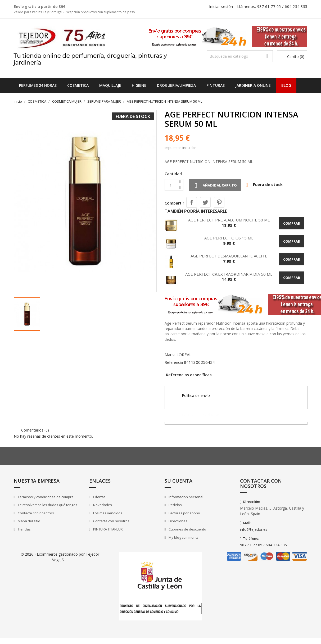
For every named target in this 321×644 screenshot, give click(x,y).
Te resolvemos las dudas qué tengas (47, 505)
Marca (170, 355)
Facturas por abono (184, 513)
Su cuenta (178, 481)
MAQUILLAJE (110, 85)
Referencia (174, 362)
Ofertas (99, 497)
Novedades (102, 505)
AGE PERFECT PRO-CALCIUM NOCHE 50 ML (229, 220)
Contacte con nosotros (35, 513)
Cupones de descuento (187, 529)
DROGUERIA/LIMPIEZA (176, 85)
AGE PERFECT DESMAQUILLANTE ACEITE (229, 256)
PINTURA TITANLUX (108, 529)
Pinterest (219, 202)
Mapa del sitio (29, 521)
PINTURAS (216, 85)
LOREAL (184, 355)
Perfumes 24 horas (38, 85)
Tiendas (24, 529)
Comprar (292, 223)
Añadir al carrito (215, 185)
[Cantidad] (171, 185)
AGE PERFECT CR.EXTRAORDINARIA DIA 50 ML (229, 274)
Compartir (192, 202)
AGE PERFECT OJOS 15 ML (229, 238)
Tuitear (205, 202)
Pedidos (175, 505)
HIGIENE (139, 85)
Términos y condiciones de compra (45, 497)
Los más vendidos (107, 513)
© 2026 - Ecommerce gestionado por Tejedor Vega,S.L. (60, 557)
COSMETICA (78, 85)
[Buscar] (240, 56)
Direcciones (178, 521)
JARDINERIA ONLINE (253, 85)
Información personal (186, 497)
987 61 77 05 (269, 6)
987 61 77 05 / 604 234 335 (263, 545)
